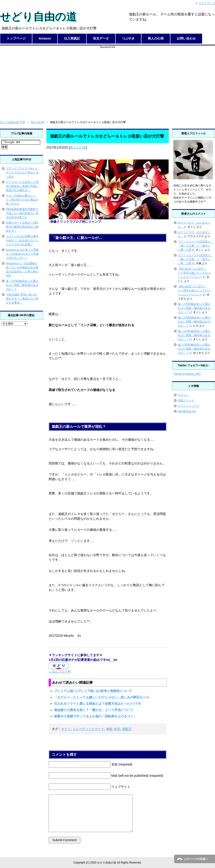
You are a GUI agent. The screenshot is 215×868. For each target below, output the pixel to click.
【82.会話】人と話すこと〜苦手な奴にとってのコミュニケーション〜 (194, 273)
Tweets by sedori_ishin (187, 374)
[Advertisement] (108, 80)
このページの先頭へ (196, 859)
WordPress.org (187, 411)
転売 (117, 729)
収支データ (101, 38)
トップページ (16, 38)
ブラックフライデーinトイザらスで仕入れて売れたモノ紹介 (22, 173)
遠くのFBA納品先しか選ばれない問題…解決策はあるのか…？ (22, 285)
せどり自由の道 (38, 16)
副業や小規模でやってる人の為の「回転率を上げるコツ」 (95, 716)
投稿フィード (186, 400)
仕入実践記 (72, 38)
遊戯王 (127, 729)
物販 (109, 729)
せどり (66, 729)
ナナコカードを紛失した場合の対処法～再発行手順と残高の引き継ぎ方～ (22, 186)
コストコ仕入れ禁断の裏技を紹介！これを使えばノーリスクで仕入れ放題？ (22, 240)
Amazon (45, 38)
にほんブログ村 (60, 671)
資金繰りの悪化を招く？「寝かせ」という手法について (94, 710)
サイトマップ (207, 3)
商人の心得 (156, 38)
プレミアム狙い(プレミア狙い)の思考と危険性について (93, 691)
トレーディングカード (88, 729)
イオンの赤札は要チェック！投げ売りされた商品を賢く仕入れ (22, 200)
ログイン (183, 395)
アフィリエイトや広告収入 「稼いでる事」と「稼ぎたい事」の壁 (196, 246)
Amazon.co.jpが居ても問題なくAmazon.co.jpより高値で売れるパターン (22, 254)
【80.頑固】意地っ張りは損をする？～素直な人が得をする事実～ (22, 299)
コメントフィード (189, 406)
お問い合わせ (186, 38)
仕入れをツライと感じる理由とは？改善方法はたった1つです (98, 704)
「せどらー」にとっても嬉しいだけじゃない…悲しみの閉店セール (102, 697)
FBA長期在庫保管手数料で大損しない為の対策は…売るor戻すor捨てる (22, 213)
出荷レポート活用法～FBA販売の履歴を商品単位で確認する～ (22, 227)
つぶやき (128, 38)
